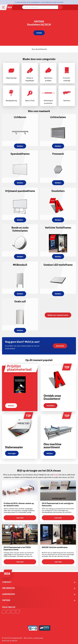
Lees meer (20, 518)
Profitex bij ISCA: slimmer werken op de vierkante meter (19, 504)
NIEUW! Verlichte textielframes (55, 547)
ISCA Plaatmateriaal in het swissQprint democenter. (58, 504)
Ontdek (39, 33)
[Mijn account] (72, 7)
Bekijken (11, 406)
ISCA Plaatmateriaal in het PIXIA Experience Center (17, 548)
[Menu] (5, 7)
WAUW (14, 641)
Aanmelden (60, 346)
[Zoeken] (60, 7)
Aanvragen (12, 453)
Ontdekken (50, 406)
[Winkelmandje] (75, 8)
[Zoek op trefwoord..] (40, 7)
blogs (56, 475)
